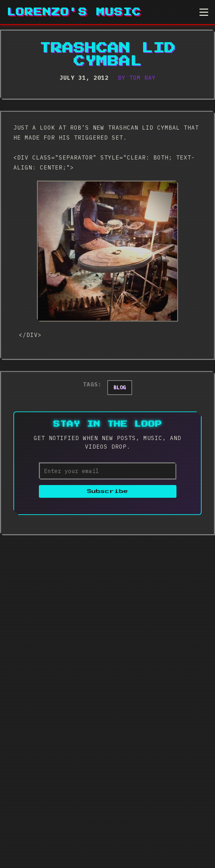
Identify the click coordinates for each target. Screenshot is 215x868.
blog (120, 387)
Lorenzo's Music (74, 12)
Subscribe (107, 491)
